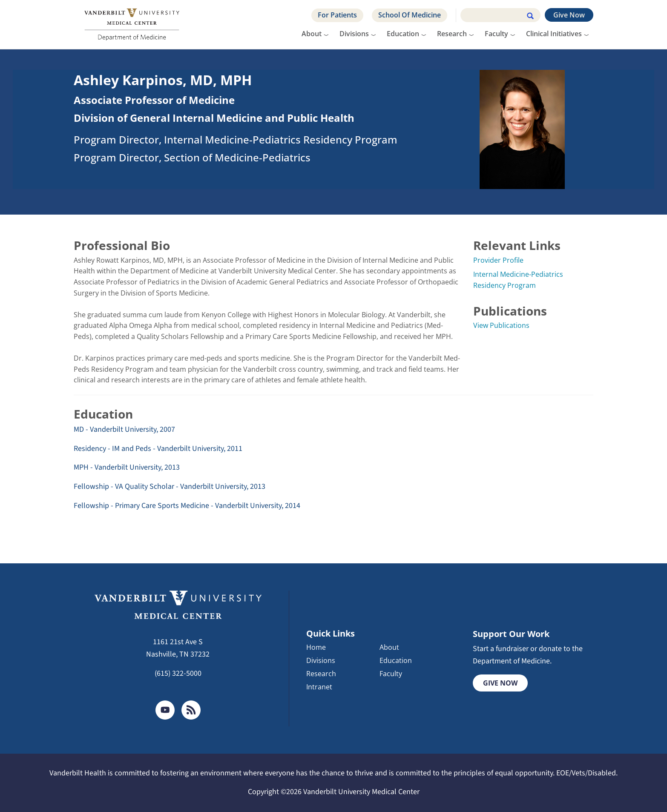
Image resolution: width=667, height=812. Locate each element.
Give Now (569, 15)
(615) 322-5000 (178, 673)
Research (452, 34)
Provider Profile (498, 260)
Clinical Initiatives (554, 34)
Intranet (319, 687)
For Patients (337, 15)
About (312, 34)
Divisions (354, 34)
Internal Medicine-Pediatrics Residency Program (518, 280)
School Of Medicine (410, 15)
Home (316, 648)
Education (403, 34)
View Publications (501, 325)
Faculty (496, 34)
